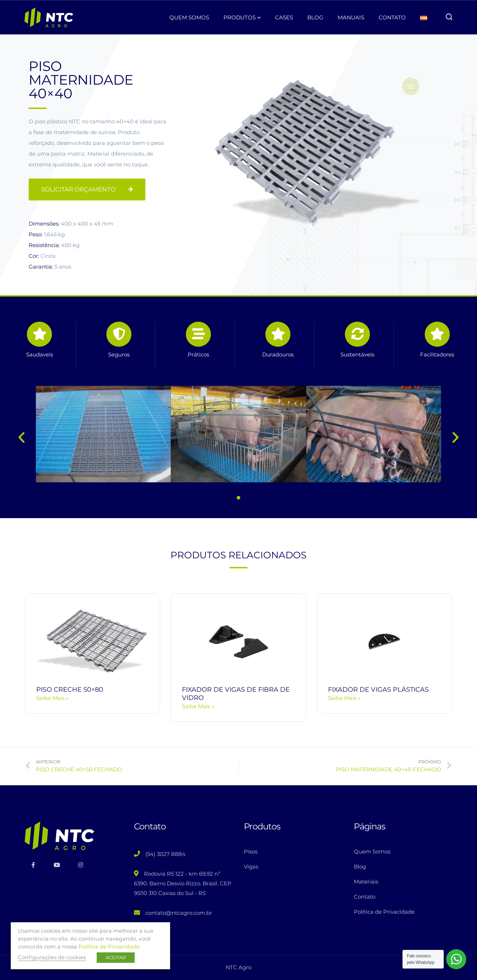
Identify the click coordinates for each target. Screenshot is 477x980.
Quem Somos (372, 851)
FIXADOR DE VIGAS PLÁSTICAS (378, 690)
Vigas (251, 867)
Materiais (366, 882)
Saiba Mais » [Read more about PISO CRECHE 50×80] (52, 698)
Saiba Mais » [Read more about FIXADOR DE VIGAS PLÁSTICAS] (344, 698)
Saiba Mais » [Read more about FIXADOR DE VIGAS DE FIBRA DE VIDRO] (198, 706)
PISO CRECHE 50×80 (70, 690)
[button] (21, 437)
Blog (360, 867)
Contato (365, 897)
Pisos (251, 851)
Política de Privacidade (384, 912)
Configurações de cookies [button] (52, 957)
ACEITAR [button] (116, 957)
